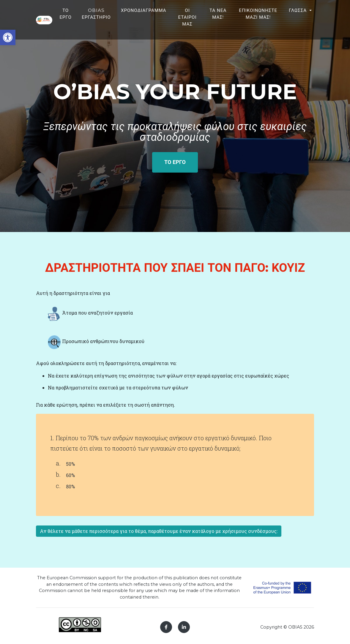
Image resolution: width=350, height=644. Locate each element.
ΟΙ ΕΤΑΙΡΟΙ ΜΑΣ (231, 23)
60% (70, 475)
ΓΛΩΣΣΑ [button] (328, 16)
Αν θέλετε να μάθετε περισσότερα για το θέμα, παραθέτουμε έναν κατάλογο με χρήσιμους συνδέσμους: (159, 531)
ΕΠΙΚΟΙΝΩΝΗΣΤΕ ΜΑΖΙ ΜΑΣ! (290, 19)
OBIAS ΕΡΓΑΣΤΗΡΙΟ (143, 19)
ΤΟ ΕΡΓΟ (113, 19)
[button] (8, 37)
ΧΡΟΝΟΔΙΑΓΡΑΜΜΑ (189, 16)
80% (70, 486)
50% (70, 464)
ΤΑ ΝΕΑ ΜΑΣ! (255, 23)
